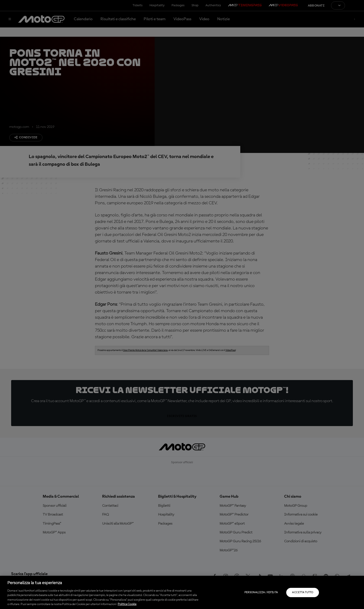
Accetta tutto (303, 592)
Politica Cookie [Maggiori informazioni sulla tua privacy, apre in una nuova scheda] (127, 604)
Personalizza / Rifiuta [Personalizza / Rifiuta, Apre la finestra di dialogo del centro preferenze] (261, 592)
